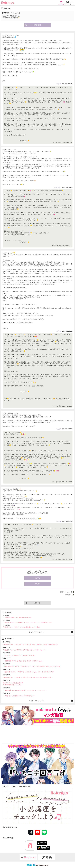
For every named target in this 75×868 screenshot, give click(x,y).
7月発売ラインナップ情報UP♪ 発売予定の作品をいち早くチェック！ (25, 650)
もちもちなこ (57, 187)
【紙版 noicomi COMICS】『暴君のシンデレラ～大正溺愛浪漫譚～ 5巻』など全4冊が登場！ (32, 666)
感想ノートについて (66, 592)
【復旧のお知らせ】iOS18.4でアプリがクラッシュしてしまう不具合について (28, 622)
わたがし (16, 13)
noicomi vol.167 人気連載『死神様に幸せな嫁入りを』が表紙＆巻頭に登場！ (28, 677)
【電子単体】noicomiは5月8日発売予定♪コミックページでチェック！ (25, 690)
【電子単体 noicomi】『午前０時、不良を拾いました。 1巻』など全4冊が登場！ (29, 672)
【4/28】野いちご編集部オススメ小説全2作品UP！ (19, 696)
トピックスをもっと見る (37, 701)
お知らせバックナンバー (37, 632)
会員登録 (37, 584)
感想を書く (37, 25)
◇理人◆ (59, 84)
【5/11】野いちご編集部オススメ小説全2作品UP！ (19, 655)
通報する (37, 603)
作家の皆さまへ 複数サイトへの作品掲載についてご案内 (21, 627)
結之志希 (59, 429)
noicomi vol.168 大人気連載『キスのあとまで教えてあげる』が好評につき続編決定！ (31, 644)
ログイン (67, 4)
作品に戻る (69, 595)
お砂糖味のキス (7, 13)
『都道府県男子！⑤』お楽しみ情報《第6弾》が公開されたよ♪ (23, 661)
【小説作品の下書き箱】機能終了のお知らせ (17, 617)
